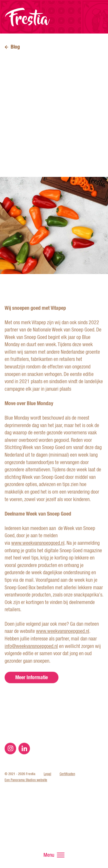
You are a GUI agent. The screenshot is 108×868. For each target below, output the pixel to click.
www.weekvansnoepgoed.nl (38, 554)
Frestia (28, 17)
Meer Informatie (32, 688)
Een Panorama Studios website (26, 791)
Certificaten (67, 785)
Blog (15, 47)
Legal (48, 785)
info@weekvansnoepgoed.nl (31, 657)
